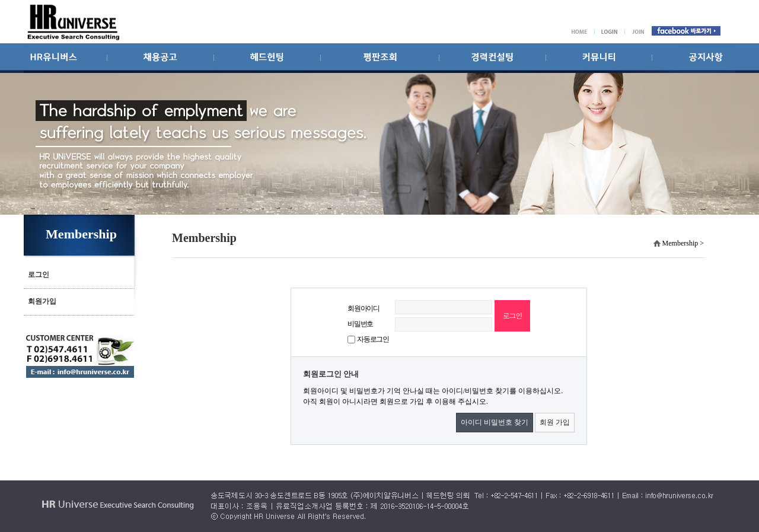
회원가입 (42, 301)
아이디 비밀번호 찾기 (495, 422)
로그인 (39, 275)
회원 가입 (555, 422)
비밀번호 (360, 324)
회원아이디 (363, 308)
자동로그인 (373, 339)
